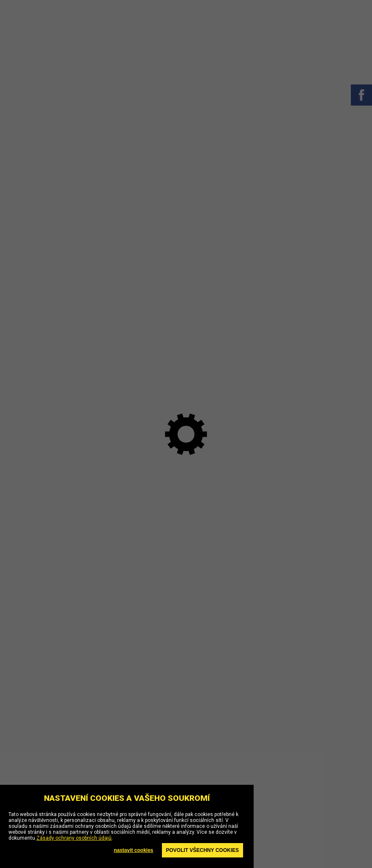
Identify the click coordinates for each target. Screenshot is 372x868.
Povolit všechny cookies (202, 850)
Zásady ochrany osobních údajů (74, 838)
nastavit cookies (133, 850)
